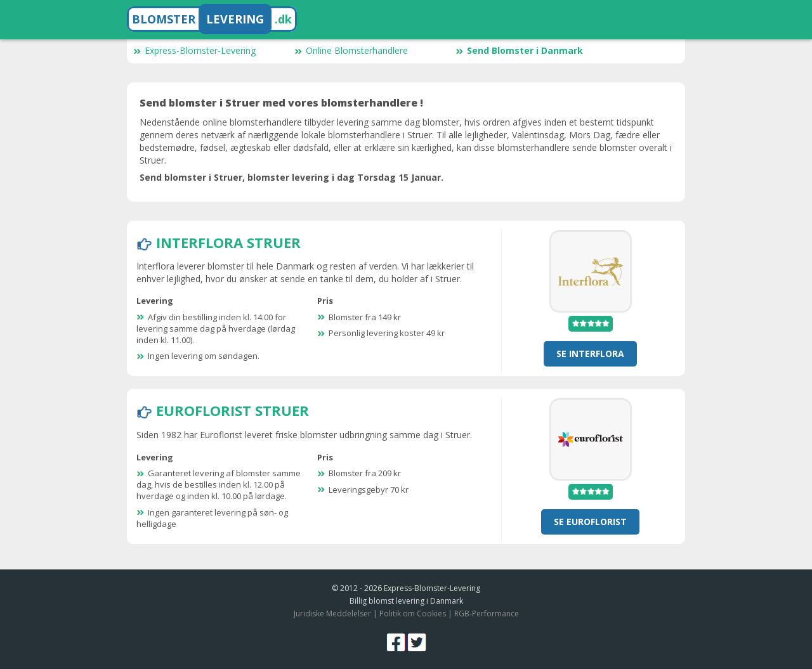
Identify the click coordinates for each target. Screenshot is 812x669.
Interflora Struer (228, 242)
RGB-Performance (487, 614)
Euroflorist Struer (232, 410)
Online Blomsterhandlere (351, 50)
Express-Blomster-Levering (194, 50)
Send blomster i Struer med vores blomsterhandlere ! (281, 103)
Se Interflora (590, 354)
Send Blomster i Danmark (519, 50)
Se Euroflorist (590, 522)
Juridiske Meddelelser (332, 614)
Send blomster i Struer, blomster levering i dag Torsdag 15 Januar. (291, 177)
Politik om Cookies (413, 614)
